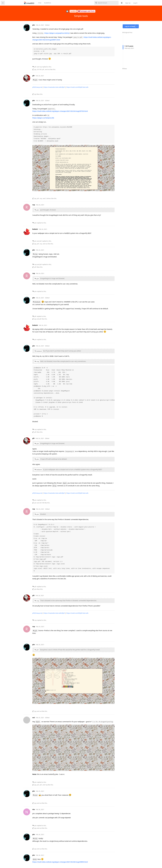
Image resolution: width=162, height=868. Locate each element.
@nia (35, 859)
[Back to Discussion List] (3, 3)
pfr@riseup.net (37, 87)
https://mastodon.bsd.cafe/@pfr (54, 87)
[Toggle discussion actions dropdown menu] (137, 26)
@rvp (54, 486)
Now (125, 69)
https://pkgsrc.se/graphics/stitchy (57, 33)
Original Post (127, 32)
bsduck (38, 302)
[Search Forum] (106, 3)
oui (36, 795)
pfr (36, 631)
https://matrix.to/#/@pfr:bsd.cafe (77, 87)
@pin (65, 483)
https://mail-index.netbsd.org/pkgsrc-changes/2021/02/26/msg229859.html (60, 862)
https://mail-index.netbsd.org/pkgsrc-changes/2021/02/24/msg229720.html (60, 111)
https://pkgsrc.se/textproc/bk (43, 118)
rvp (36, 254)
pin (36, 80)
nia (36, 839)
